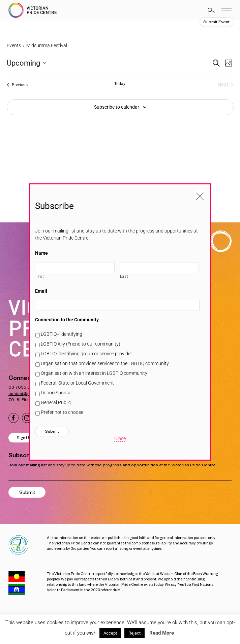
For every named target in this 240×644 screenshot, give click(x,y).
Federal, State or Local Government (77, 383)
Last (124, 276)
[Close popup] (200, 194)
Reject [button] (134, 633)
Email (41, 291)
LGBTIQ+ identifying (62, 334)
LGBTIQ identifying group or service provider (86, 354)
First (40, 276)
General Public (56, 402)
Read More (162, 633)
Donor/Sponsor (57, 393)
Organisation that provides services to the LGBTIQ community (105, 363)
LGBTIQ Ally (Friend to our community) (81, 344)
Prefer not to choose (62, 412)
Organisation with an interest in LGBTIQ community (94, 373)
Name (41, 253)
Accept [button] (110, 633)
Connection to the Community (67, 320)
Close (120, 438)
